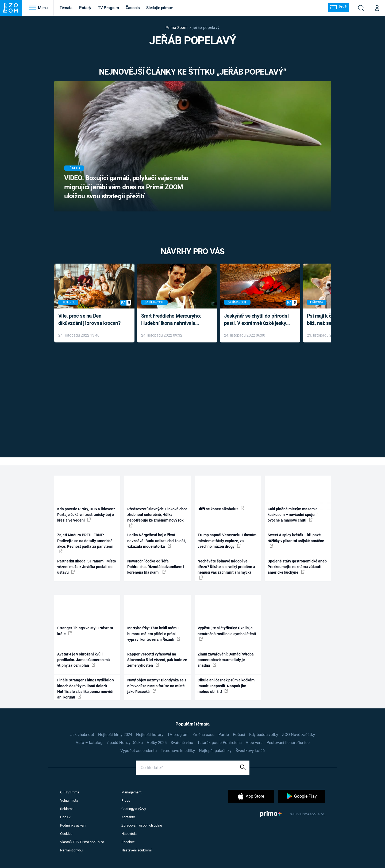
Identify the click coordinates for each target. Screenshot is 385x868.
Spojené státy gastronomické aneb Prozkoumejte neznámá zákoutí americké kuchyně (297, 567)
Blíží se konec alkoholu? (221, 509)
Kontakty (128, 817)
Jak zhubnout (82, 735)
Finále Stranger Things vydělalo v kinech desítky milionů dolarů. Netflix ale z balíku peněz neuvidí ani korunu (86, 689)
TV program (178, 735)
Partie (224, 735)
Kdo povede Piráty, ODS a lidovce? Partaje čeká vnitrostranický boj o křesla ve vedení (86, 515)
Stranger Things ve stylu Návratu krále (85, 631)
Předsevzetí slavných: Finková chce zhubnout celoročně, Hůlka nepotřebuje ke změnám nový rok (157, 517)
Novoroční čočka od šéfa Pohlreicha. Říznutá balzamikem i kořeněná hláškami (156, 567)
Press (126, 801)
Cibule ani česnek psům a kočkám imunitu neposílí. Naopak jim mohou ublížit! (226, 686)
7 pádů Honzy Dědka (125, 743)
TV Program (108, 8)
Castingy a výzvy (134, 809)
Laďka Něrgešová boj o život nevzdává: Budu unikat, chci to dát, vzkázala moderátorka (157, 541)
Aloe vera (254, 743)
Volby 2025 (157, 743)
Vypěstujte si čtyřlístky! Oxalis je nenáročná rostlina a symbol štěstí (227, 633)
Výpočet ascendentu (138, 751)
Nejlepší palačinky (215, 751)
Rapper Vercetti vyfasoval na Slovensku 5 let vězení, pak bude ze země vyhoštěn (157, 660)
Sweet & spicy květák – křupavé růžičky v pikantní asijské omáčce (296, 540)
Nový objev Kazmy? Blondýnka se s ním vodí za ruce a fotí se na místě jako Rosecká (157, 686)
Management (131, 792)
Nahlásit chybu (71, 850)
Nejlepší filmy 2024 (115, 735)
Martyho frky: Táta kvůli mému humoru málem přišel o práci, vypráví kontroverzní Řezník (154, 634)
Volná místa (69, 801)
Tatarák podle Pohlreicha (220, 743)
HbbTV (65, 817)
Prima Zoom (177, 28)
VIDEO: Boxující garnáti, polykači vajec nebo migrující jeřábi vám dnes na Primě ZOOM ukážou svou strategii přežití (126, 187)
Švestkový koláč (250, 751)
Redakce (128, 842)
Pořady (85, 8)
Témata (66, 8)
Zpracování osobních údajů (142, 825)
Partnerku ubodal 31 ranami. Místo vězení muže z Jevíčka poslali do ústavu (87, 567)
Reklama (67, 809)
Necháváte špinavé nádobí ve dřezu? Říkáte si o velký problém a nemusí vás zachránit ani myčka (226, 569)
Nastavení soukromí (136, 850)
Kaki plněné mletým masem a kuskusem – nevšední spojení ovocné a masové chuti (293, 515)
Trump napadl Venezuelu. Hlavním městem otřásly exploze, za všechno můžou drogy (227, 541)
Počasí (239, 735)
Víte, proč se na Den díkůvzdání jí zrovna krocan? (89, 319)
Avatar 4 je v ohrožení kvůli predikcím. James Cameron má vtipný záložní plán (84, 660)
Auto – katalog (89, 743)
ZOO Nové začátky (299, 735)
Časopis (133, 8)
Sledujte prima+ (159, 8)
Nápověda (129, 834)
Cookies (66, 834)
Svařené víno (182, 743)
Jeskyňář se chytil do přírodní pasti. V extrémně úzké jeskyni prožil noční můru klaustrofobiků (257, 320)
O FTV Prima (70, 792)
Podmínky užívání (73, 825)
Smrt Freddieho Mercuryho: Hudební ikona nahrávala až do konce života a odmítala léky (173, 320)
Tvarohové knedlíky (178, 751)
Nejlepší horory (150, 735)
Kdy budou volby (264, 735)
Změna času (203, 735)
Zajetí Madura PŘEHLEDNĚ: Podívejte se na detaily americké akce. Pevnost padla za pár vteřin (85, 543)
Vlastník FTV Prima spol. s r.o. (82, 842)
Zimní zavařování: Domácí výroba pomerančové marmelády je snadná (226, 660)
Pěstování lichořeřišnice (288, 743)
